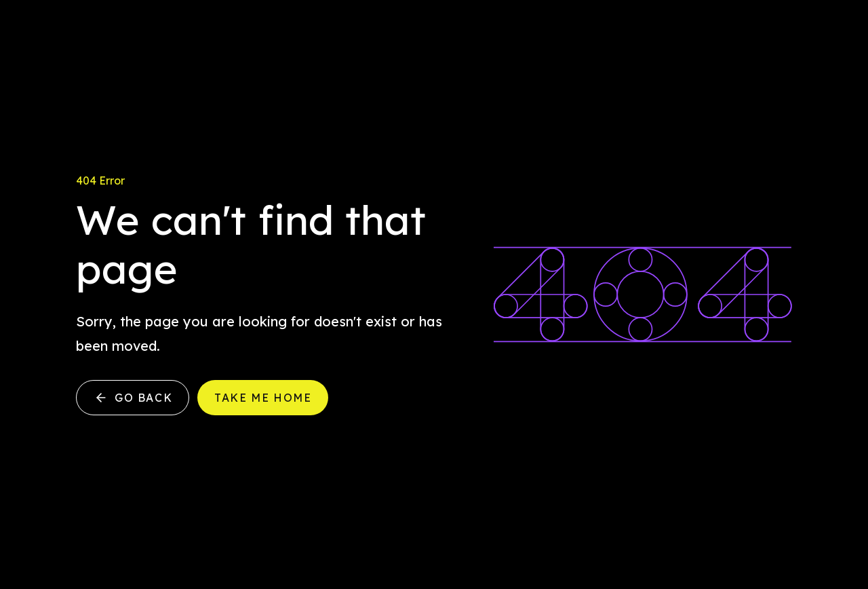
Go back (133, 398)
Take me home (263, 398)
